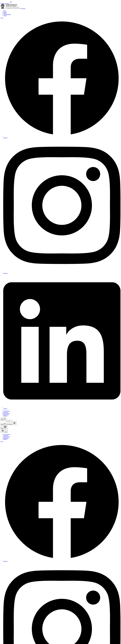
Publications (6, 415)
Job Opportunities (7, 14)
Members (5, 416)
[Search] (6, 420)
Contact (5, 16)
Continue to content (7, 3)
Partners (5, 13)
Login (2, 18)
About (5, 11)
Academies (6, 412)
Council (5, 12)
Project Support (7, 413)
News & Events (7, 411)
